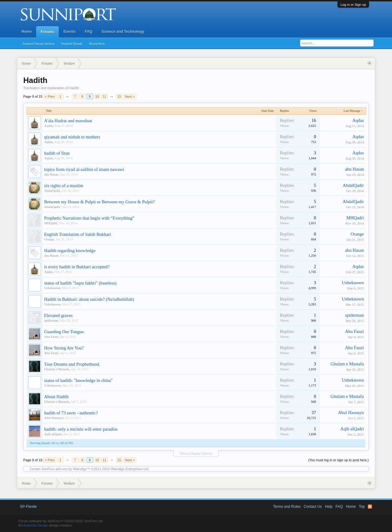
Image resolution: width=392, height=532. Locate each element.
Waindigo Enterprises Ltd (130, 469)
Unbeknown (52, 288)
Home (26, 32)
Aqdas (48, 126)
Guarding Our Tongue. (64, 332)
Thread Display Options (196, 453)
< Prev (50, 96)
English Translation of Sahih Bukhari (77, 234)
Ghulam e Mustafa (57, 369)
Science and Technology (123, 32)
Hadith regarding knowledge (70, 251)
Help (329, 507)
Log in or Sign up (353, 5)
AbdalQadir (52, 191)
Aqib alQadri (53, 434)
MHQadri (51, 223)
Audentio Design (36, 525)
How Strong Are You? (64, 348)
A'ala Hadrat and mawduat (68, 121)
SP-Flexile (28, 507)
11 (104, 96)
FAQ (89, 32)
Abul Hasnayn (54, 418)
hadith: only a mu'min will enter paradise (81, 429)
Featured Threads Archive (39, 44)
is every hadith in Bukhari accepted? (77, 267)
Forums (47, 32)
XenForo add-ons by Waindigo (64, 469)
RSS (370, 507)
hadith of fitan (57, 153)
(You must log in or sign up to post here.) (338, 460)
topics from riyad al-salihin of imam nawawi (84, 169)
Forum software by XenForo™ (61, 521)
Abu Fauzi (51, 337)
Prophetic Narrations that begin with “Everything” (89, 218)
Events (69, 32)
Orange (49, 239)
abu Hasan (51, 174)
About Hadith (56, 397)
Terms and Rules (287, 507)
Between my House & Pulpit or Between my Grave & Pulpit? (99, 202)
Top (362, 507)
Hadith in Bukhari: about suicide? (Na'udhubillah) (89, 299)
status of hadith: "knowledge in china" (78, 380)
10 (97, 96)
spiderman (51, 320)
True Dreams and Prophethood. (72, 364)
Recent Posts (97, 44)
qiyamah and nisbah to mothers (72, 137)
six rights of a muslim (64, 186)
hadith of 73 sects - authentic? (71, 413)
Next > (130, 96)
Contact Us (313, 507)
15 (119, 96)
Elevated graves (58, 315)
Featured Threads (72, 44)
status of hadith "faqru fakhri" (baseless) (80, 283)
